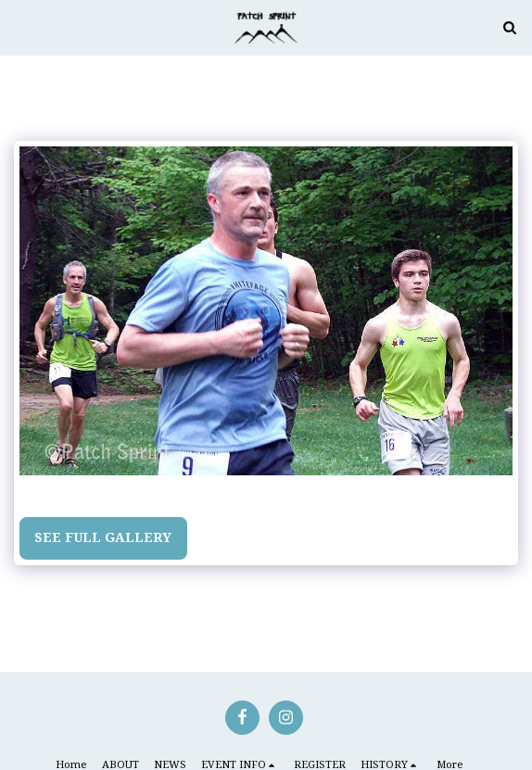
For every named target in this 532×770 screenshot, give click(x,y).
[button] (20, 26)
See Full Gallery (103, 537)
